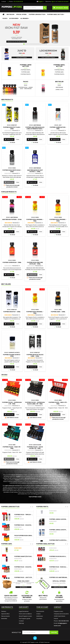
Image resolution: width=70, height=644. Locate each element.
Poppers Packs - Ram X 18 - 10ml (12, 448)
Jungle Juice (59, 90)
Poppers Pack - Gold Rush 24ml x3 (24, 534)
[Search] (35, 8)
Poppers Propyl (26, 74)
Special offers (21, 14)
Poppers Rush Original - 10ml (35, 220)
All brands (24, 18)
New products (7, 100)
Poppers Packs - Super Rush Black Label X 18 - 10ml (35, 403)
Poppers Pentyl (26, 70)
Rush (26, 85)
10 (42, 44)
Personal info (40, 611)
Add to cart (9, 139)
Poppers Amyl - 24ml (58, 312)
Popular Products (9, 192)
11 (44, 44)
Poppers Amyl (26, 72)
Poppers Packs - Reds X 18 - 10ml (58, 403)
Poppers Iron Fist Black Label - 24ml (35, 355)
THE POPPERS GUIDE (35, 497)
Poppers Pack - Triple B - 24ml (24, 523)
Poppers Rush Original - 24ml (58, 220)
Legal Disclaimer (24, 611)
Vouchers (39, 619)
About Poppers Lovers (25, 616)
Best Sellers (6, 284)
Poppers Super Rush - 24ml (12, 262)
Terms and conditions (25, 614)
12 (46, 44)
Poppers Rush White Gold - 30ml (12, 171)
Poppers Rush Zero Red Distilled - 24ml (35, 263)
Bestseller (10, 14)
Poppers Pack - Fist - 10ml (58, 550)
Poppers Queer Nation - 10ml (58, 128)
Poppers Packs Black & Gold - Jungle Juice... (59, 561)
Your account (42, 607)
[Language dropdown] (41, 2)
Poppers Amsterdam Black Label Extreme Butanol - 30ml (35, 129)
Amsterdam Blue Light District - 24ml (35, 171)
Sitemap (21, 623)
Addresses (40, 616)
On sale (4, 375)
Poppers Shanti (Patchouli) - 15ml (24, 561)
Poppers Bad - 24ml (21, 550)
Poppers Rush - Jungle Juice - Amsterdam (26, 88)
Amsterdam (59, 87)
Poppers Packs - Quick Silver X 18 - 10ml (35, 448)
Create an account (63, 2)
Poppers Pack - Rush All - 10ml (59, 571)
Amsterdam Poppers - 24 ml (12, 219)
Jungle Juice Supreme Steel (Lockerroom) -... (59, 513)
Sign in (53, 2)
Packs (5, 18)
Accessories (14, 18)
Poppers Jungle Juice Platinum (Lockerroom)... (59, 534)
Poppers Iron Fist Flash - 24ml (12, 128)
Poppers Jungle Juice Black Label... (59, 523)
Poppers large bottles (37, 14)
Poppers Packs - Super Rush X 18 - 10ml (12, 403)
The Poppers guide (25, 619)
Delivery (4, 611)
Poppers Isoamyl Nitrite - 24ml (12, 355)
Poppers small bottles (55, 14)
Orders (38, 614)
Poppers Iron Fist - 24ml (12, 312)
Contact (4, 2)
